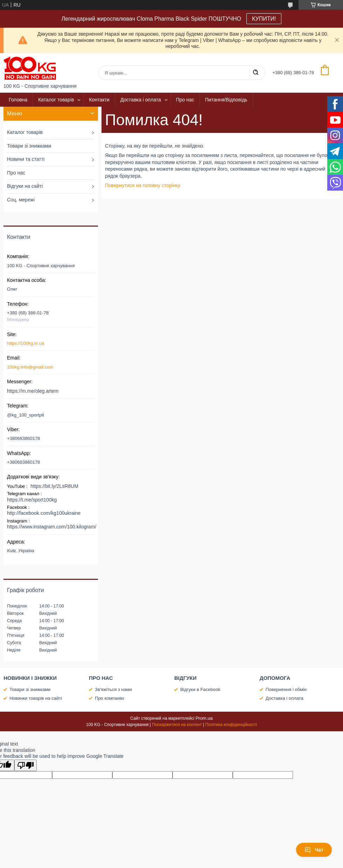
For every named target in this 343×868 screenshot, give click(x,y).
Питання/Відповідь (226, 100)
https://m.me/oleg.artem (33, 391)
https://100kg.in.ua (26, 343)
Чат (314, 850)
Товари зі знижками (29, 146)
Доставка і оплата (141, 100)
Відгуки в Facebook (200, 689)
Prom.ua (204, 718)
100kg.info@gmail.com (30, 367)
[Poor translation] (26, 765)
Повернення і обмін (286, 689)
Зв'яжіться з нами (113, 689)
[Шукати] (255, 73)
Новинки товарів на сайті (36, 698)
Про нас (185, 100)
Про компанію (110, 698)
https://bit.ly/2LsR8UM (54, 486)
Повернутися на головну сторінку (143, 185)
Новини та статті (26, 159)
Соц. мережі (21, 200)
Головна (18, 100)
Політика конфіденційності (231, 725)
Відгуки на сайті (25, 186)
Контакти (99, 100)
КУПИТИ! (264, 19)
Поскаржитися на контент (177, 725)
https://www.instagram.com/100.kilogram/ (52, 527)
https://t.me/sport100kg (32, 500)
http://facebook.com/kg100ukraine (44, 513)
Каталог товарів (56, 100)
